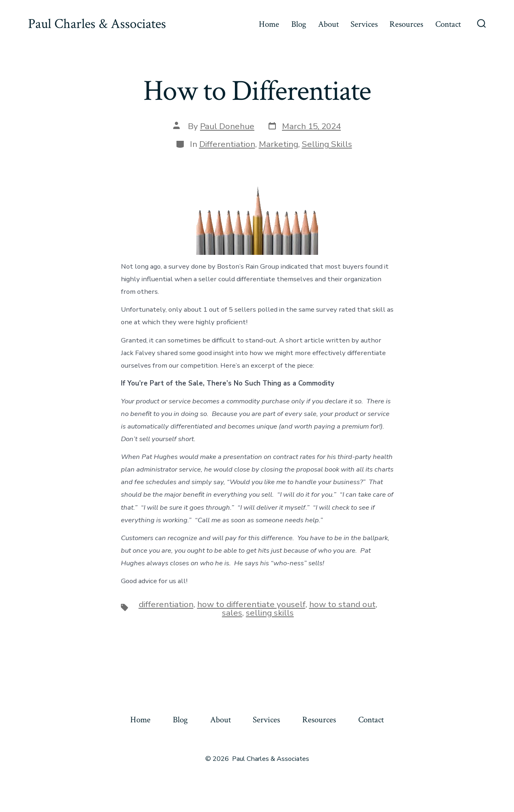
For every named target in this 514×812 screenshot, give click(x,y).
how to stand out (342, 604)
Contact (448, 24)
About (328, 24)
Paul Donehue (227, 126)
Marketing (279, 144)
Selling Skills (327, 144)
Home (269, 24)
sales (232, 613)
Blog (299, 24)
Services (364, 24)
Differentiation (227, 144)
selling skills (270, 613)
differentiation (166, 604)
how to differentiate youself (251, 604)
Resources (406, 24)
